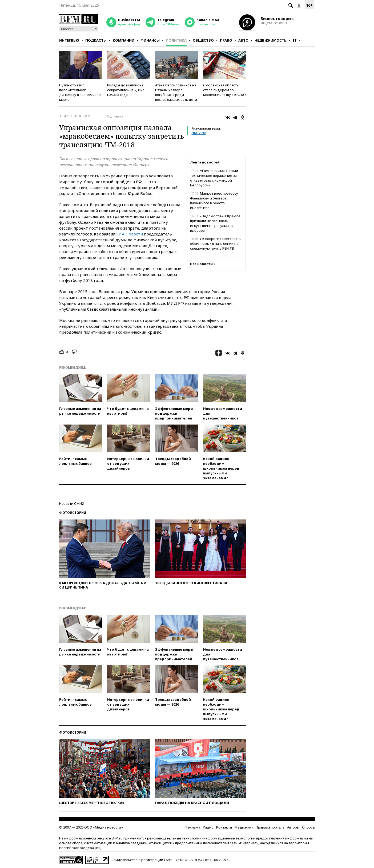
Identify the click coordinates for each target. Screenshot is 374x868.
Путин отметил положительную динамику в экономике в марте (80, 92)
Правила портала (270, 827)
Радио (208, 827)
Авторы (293, 827)
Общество (203, 40)
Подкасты (96, 40)
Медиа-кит (244, 827)
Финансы (150, 40)
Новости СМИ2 (71, 503)
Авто (243, 40)
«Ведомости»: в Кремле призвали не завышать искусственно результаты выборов (215, 223)
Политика (176, 40)
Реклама (193, 827)
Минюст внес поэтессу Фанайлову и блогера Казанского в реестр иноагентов (214, 201)
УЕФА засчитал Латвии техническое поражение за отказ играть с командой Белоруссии (214, 178)
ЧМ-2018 (199, 133)
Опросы (309, 827)
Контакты (224, 827)
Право (226, 40)
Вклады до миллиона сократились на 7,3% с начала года (126, 90)
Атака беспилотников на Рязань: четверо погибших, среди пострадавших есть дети (176, 92)
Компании (124, 40)
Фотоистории (73, 513)
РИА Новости (130, 234)
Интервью (69, 40)
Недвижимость (271, 40)
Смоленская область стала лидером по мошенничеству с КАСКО (224, 90)
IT (295, 40)
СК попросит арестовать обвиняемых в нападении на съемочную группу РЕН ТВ (215, 243)
